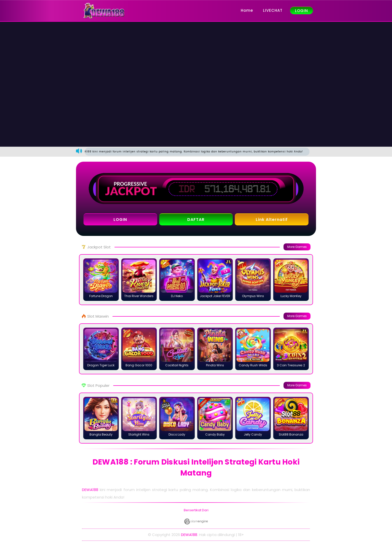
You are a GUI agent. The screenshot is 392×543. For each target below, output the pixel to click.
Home (247, 10)
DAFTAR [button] (196, 220)
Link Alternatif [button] (272, 220)
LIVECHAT (273, 10)
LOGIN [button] (120, 220)
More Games (297, 247)
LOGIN (301, 11)
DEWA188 (90, 490)
